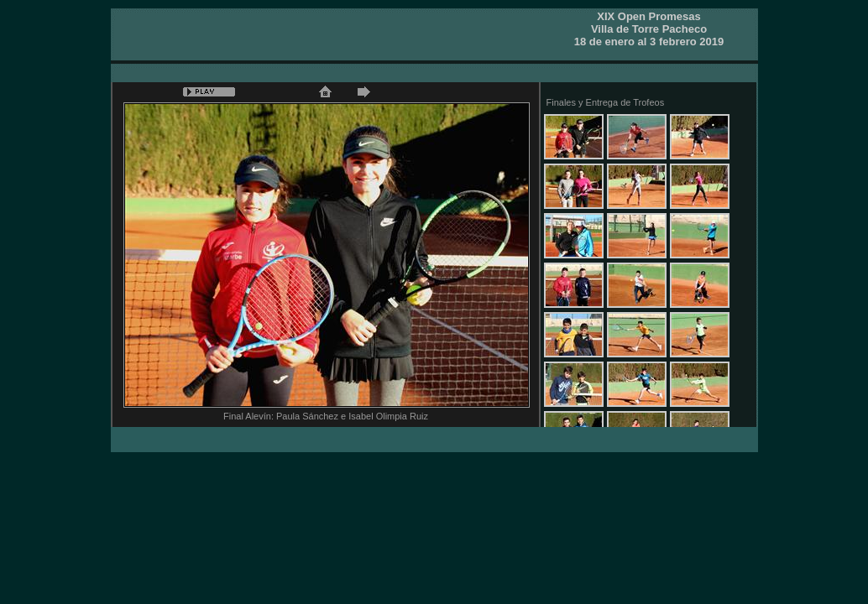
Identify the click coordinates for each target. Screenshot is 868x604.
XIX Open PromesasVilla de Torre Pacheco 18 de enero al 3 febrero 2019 (649, 29)
